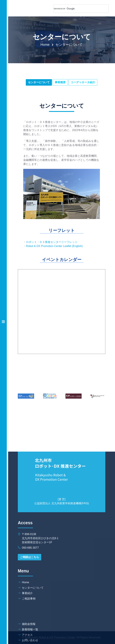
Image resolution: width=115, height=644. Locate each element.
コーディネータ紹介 (83, 82)
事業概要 (60, 82)
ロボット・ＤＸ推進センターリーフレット (52, 242)
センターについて (39, 82)
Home (45, 45)
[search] (77, 9)
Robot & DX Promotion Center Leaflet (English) (54, 246)
